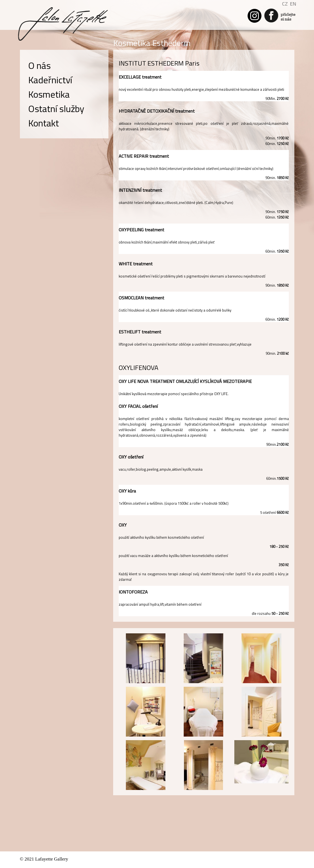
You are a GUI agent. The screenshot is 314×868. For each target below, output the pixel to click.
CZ (285, 4)
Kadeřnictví (50, 80)
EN (293, 4)
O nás (39, 65)
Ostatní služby (56, 108)
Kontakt (44, 123)
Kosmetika (49, 94)
